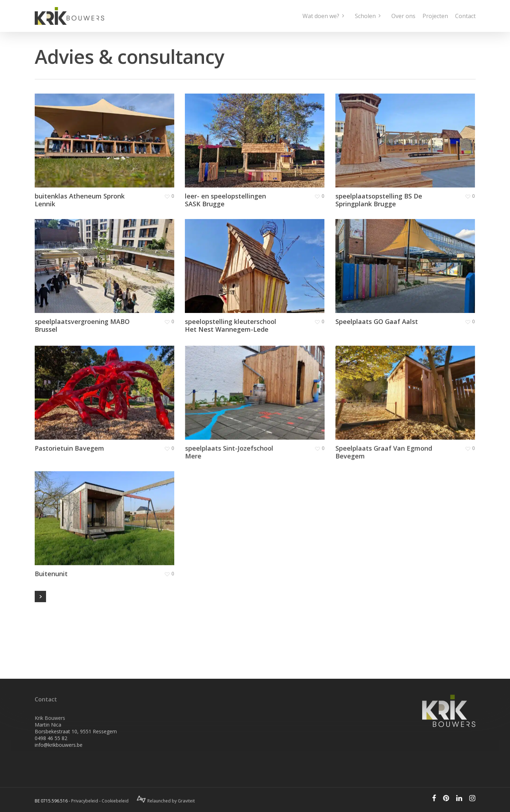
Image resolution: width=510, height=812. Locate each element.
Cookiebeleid (115, 801)
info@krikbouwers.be (59, 745)
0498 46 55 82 (51, 738)
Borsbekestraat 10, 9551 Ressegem (76, 731)
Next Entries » (40, 597)
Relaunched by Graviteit (166, 801)
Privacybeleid (85, 801)
